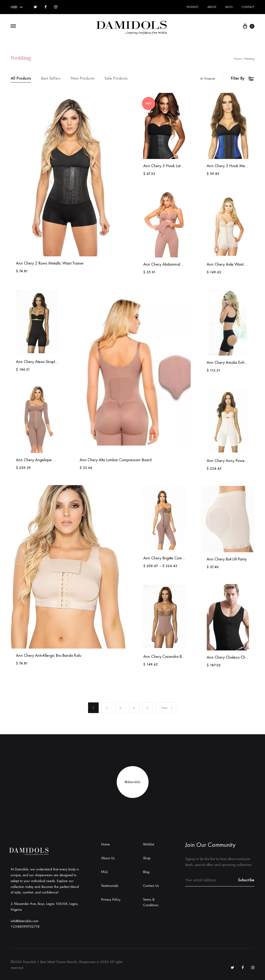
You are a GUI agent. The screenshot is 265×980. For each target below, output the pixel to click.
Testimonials (110, 886)
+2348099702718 (25, 927)
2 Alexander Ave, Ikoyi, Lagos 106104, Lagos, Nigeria (44, 907)
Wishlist (192, 7)
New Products (82, 78)
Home (237, 59)
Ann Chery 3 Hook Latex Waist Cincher (176, 166)
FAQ (104, 872)
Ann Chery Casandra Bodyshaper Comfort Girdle (184, 656)
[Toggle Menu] (13, 26)
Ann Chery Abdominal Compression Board (178, 264)
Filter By (243, 78)
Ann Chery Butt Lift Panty (227, 559)
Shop (147, 858)
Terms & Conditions (151, 902)
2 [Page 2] (107, 708)
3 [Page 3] (120, 708)
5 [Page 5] (147, 708)
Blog (229, 7)
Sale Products (116, 78)
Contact (248, 7)
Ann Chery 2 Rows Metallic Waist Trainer (50, 263)
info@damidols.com (25, 921)
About (212, 7)
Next (167, 708)
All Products (21, 78)
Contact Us (151, 886)
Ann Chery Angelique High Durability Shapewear (57, 460)
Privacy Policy (111, 899)
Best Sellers (51, 78)
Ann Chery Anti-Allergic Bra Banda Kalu (49, 655)
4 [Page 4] (134, 708)
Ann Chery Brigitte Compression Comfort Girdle (182, 558)
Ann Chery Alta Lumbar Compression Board (116, 460)
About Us (108, 858)
